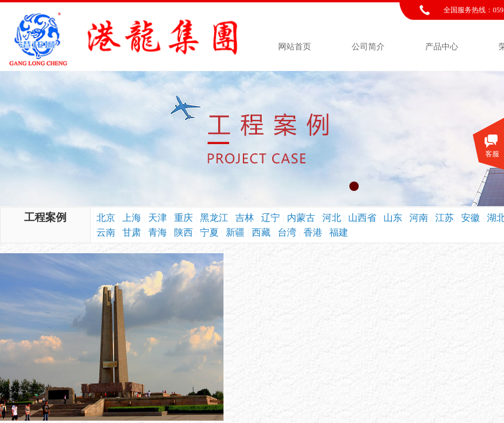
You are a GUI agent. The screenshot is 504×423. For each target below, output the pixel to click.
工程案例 (45, 217)
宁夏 (209, 232)
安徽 (470, 218)
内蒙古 (301, 218)
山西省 (362, 218)
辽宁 (271, 218)
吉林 (245, 218)
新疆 (235, 232)
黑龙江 (214, 218)
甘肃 (132, 232)
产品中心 (442, 47)
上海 (132, 218)
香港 (313, 232)
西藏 (261, 232)
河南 (419, 218)
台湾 (287, 232)
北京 (106, 218)
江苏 (445, 218)
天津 (158, 218)
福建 (339, 232)
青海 (158, 232)
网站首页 (295, 47)
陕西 (183, 232)
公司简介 (368, 47)
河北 (332, 218)
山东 (393, 218)
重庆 (183, 218)
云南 (106, 232)
